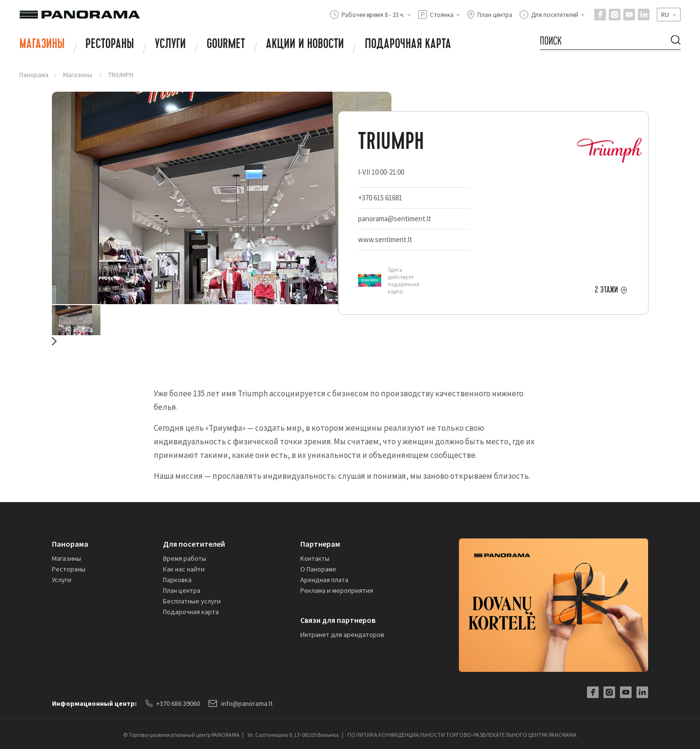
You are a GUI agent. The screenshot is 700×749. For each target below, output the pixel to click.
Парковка (177, 580)
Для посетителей (194, 544)
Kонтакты (315, 558)
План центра (182, 590)
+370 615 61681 (380, 198)
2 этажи (606, 290)
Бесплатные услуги (192, 601)
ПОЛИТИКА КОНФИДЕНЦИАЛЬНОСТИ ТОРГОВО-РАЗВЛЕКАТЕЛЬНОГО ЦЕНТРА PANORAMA (462, 735)
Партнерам (320, 544)
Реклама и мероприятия (337, 590)
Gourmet (226, 45)
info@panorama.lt (241, 703)
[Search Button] (676, 41)
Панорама (34, 75)
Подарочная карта (408, 45)
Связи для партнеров (338, 620)
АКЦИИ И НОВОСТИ (305, 45)
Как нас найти (184, 569)
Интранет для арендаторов (342, 635)
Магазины (42, 45)
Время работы (185, 558)
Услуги (170, 45)
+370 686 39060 (173, 703)
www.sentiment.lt (385, 239)
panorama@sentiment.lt (395, 219)
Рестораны (110, 45)
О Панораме (318, 569)
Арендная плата (324, 580)
